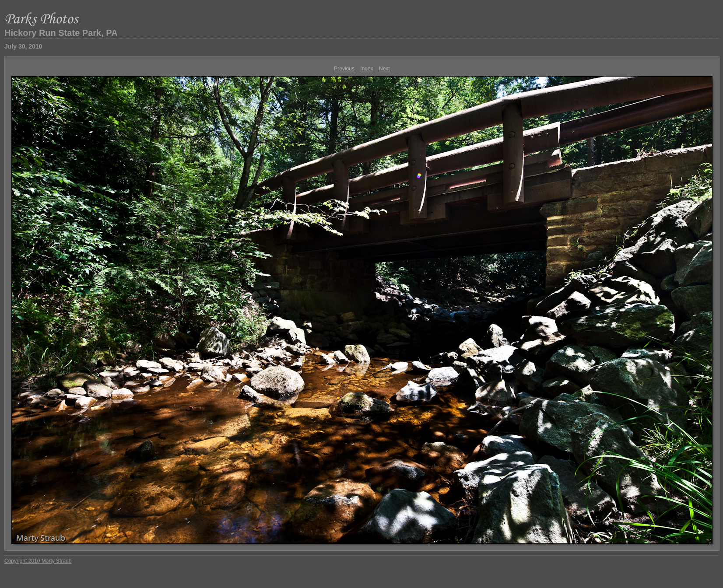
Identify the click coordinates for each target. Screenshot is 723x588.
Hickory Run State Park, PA (61, 33)
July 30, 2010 (23, 46)
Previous (344, 69)
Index (367, 69)
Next (384, 69)
